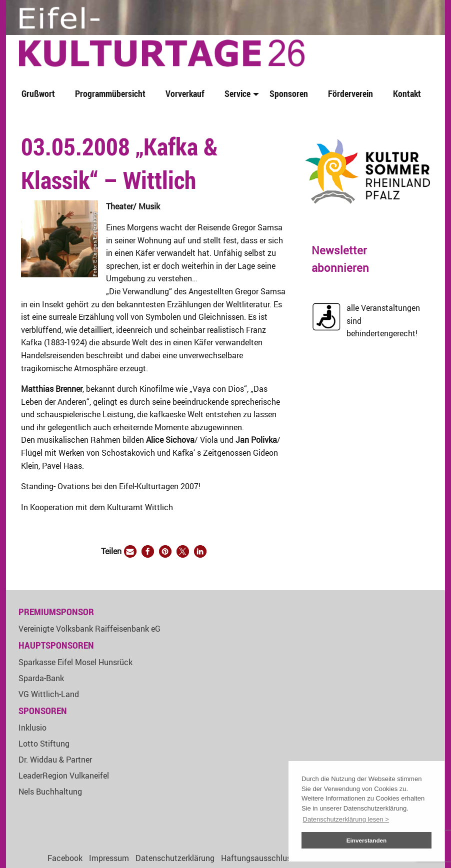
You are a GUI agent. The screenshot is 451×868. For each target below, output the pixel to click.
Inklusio (32, 728)
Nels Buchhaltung (50, 792)
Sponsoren (289, 93)
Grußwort (38, 93)
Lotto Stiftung (44, 744)
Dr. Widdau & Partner (55, 760)
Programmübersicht (110, 93)
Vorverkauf (185, 93)
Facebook (65, 858)
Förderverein (350, 93)
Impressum (109, 858)
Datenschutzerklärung (175, 858)
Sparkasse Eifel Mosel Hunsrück (75, 662)
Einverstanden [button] (367, 840)
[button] (130, 551)
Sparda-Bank (41, 678)
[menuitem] (40, 94)
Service (237, 93)
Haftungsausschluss (258, 858)
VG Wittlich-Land (49, 694)
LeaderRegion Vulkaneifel (64, 776)
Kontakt (407, 93)
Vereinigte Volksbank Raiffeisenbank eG (89, 629)
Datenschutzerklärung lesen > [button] (346, 819)
